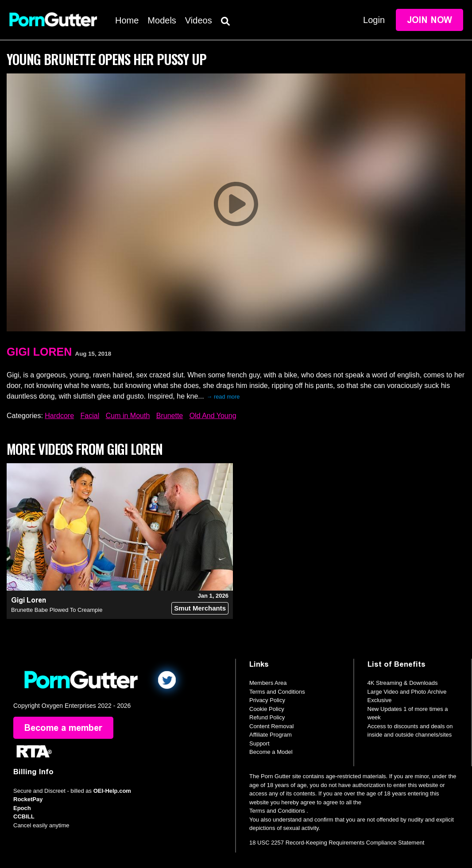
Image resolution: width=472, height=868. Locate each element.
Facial (90, 416)
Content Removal (271, 726)
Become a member (63, 728)
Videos (199, 20)
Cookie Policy (267, 709)
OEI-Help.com (112, 791)
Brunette (170, 416)
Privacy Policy (267, 700)
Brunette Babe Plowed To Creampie (57, 610)
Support (259, 743)
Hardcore (59, 416)
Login (374, 20)
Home (127, 20)
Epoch (22, 808)
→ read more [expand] (223, 397)
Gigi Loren (39, 352)
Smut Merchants (200, 608)
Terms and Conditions (277, 692)
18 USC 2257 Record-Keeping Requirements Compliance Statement (337, 843)
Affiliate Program (271, 735)
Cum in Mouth (128, 416)
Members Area (268, 683)
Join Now (429, 20)
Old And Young (213, 416)
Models (162, 20)
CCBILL (24, 816)
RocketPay (28, 799)
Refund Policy (267, 717)
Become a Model (271, 752)
